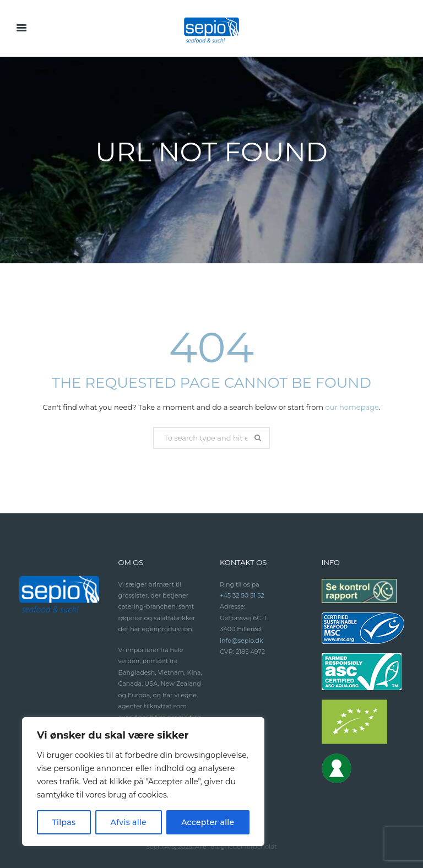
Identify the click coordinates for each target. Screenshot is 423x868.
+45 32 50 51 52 (242, 595)
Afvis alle (128, 822)
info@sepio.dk (242, 641)
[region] (143, 782)
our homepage (352, 407)
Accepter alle (208, 822)
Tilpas (64, 822)
